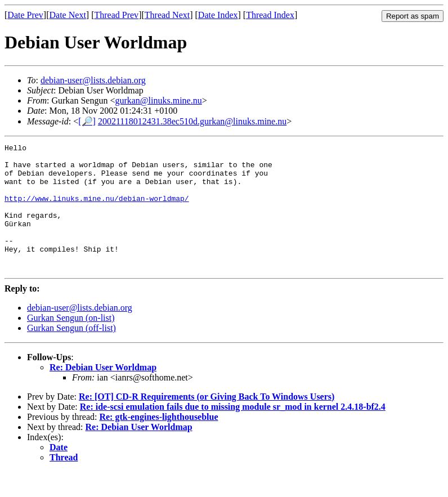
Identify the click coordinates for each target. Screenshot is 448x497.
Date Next (68, 15)
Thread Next (167, 15)
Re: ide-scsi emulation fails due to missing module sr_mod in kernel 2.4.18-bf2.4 (233, 432)
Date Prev (25, 15)
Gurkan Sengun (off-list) (71, 353)
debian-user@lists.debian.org (93, 80)
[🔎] (87, 121)
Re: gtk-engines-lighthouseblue (158, 442)
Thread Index (270, 15)
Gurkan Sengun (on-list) (71, 343)
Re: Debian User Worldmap (103, 393)
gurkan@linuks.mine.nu (158, 100)
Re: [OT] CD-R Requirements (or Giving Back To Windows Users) (207, 422)
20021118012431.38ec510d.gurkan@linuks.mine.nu (192, 121)
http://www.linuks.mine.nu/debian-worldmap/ (97, 210)
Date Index (218, 15)
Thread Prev (116, 15)
